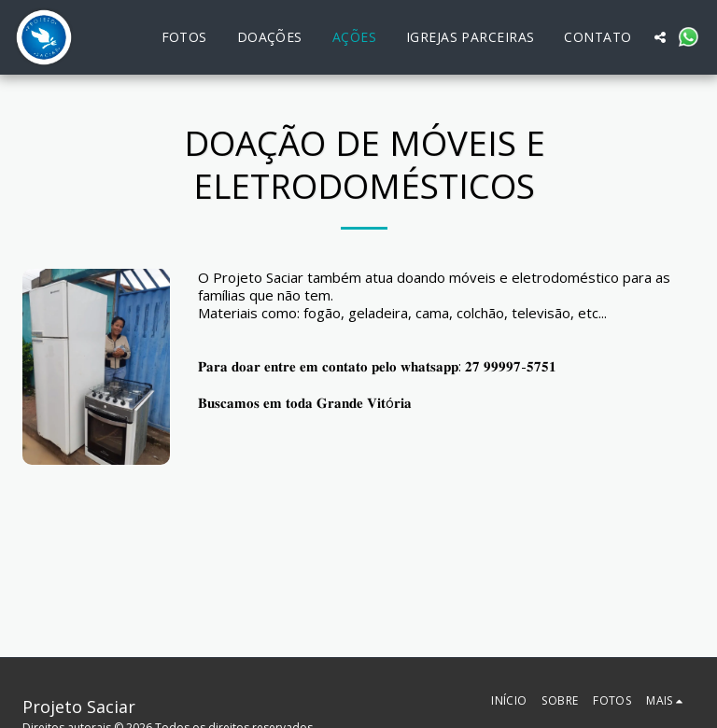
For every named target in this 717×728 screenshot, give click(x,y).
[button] (660, 37)
